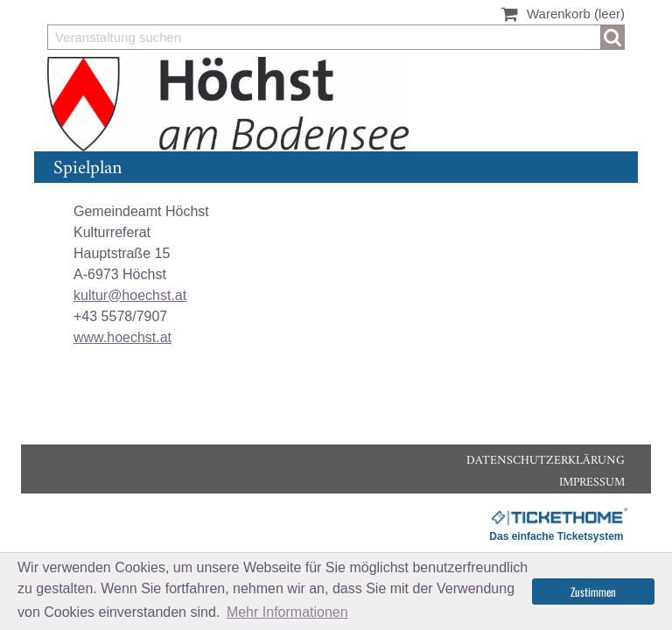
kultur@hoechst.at (130, 295)
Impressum (592, 483)
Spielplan (87, 168)
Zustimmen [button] (593, 591)
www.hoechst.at (122, 337)
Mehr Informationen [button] (287, 612)
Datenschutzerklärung (546, 461)
